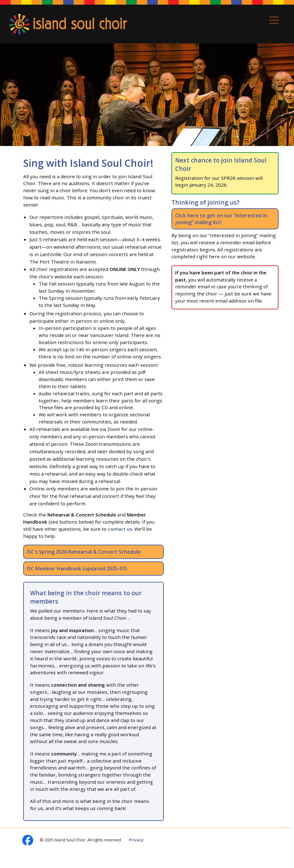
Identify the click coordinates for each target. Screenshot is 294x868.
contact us (120, 529)
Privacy (136, 840)
